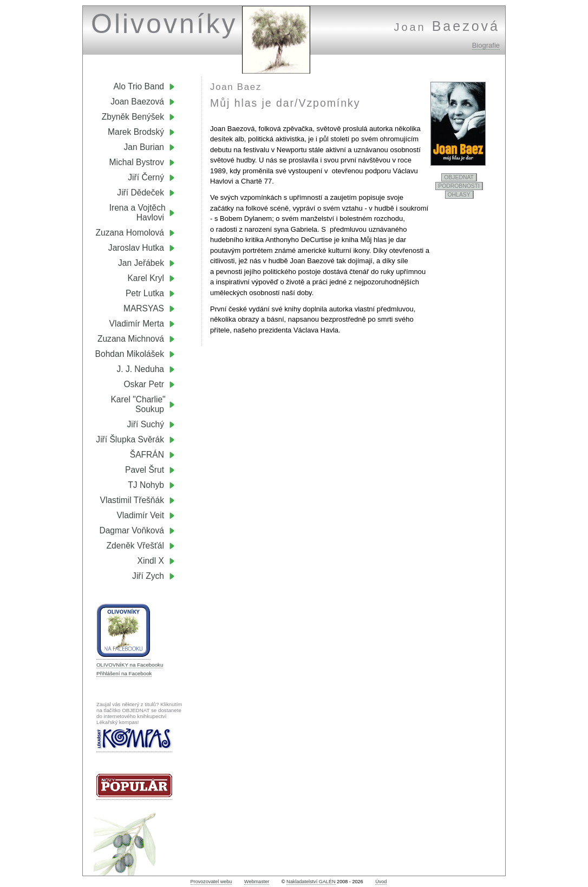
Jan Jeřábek (141, 263)
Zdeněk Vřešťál (135, 546)
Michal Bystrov (137, 162)
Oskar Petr (144, 384)
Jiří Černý (146, 177)
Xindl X (151, 561)
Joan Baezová (137, 102)
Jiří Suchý (146, 424)
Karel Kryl (146, 278)
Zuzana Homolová (130, 233)
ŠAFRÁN (147, 455)
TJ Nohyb (146, 485)
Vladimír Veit (140, 515)
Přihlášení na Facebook (124, 673)
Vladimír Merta (137, 324)
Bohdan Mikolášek (130, 354)
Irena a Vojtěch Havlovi (142, 213)
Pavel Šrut (145, 470)
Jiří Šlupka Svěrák (130, 439)
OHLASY (459, 195)
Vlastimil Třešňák (132, 500)
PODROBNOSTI (459, 186)
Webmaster (257, 882)
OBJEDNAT (459, 177)
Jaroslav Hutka (136, 248)
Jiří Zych (148, 576)
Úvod (381, 882)
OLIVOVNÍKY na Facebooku (130, 665)
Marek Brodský (136, 132)
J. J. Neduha (140, 369)
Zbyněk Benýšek (133, 117)
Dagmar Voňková (132, 530)
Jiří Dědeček (141, 193)
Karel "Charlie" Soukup (143, 404)
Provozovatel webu (211, 882)
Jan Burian (144, 147)
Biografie (486, 45)
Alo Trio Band (139, 86)
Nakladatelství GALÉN (311, 882)
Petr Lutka (145, 293)
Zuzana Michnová (131, 339)
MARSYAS (144, 308)
